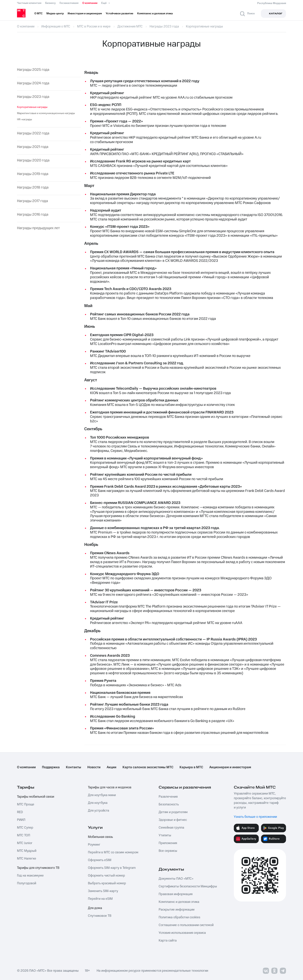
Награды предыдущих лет (38, 228)
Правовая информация (176, 894)
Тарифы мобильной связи (36, 797)
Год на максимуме (30, 876)
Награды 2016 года (33, 215)
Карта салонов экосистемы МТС (148, 767)
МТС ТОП (24, 835)
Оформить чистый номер (106, 876)
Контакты (74, 767)
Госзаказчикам (69, 3)
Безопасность (169, 804)
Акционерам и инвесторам (230, 767)
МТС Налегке (27, 859)
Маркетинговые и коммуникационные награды (46, 113)
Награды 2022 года (33, 134)
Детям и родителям (173, 812)
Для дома (95, 908)
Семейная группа (171, 828)
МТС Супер (25, 828)
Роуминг (94, 845)
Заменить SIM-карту (103, 891)
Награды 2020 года (33, 161)
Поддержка (51, 767)
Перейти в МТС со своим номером (113, 852)
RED (20, 812)
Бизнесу (50, 3)
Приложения (168, 843)
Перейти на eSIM (100, 899)
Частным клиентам (29, 3)
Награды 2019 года (33, 174)
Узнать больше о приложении (255, 817)
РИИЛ (21, 820)
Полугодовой (27, 883)
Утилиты (165, 835)
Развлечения (168, 797)
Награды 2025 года (33, 70)
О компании (90, 3)
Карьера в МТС (191, 767)
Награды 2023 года (33, 97)
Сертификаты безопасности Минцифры (188, 886)
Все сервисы (168, 851)
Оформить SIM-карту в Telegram (112, 868)
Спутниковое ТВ (100, 916)
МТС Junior (25, 843)
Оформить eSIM (100, 860)
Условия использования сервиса (182, 933)
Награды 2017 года (32, 201)
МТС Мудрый (27, 851)
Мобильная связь (100, 837)
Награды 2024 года (33, 83)
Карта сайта (168, 941)
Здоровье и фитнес (173, 820)
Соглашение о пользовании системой (186, 925)
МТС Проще (26, 804)
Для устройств (99, 811)
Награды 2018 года (33, 188)
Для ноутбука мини (102, 795)
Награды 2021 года (33, 147)
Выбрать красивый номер (107, 883)
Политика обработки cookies (179, 917)
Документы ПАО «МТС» (176, 879)
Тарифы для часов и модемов (110, 787)
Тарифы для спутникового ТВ (38, 868)
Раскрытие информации (177, 910)
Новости (94, 767)
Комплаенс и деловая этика (179, 902)
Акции (111, 767)
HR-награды (25, 120)
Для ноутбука (98, 803)
